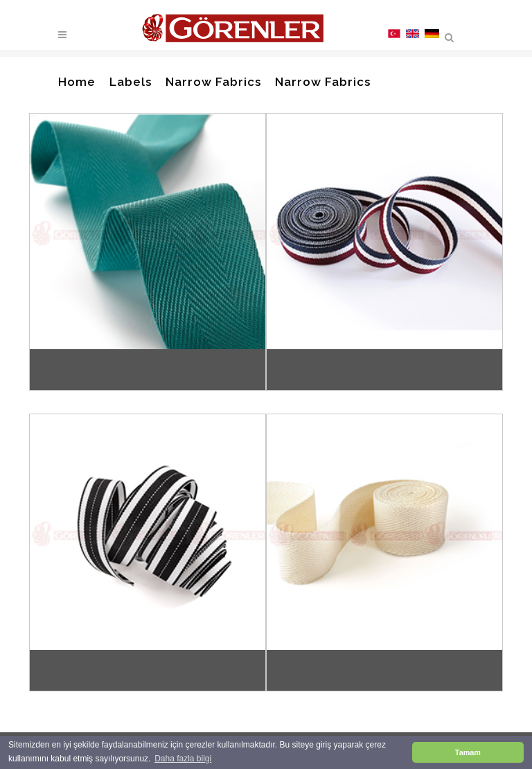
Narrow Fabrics (213, 82)
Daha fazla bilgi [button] (183, 759)
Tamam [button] (468, 752)
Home (77, 82)
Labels (131, 82)
